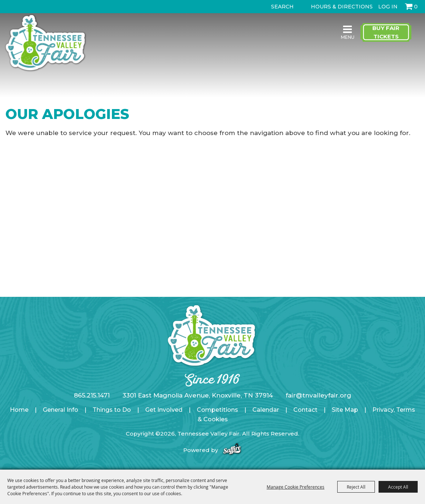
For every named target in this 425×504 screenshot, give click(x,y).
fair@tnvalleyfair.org (318, 395)
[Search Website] (284, 7)
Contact (305, 410)
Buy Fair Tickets (386, 32)
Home (19, 410)
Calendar (266, 410)
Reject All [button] (356, 487)
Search (265, 7)
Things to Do (112, 410)
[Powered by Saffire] (232, 450)
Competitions (217, 410)
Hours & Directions (342, 7)
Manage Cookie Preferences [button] (296, 487)
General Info (61, 410)
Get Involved (164, 410)
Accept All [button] (398, 487)
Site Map (345, 410)
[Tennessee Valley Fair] (45, 43)
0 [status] (416, 7)
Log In (388, 7)
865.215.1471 (92, 395)
